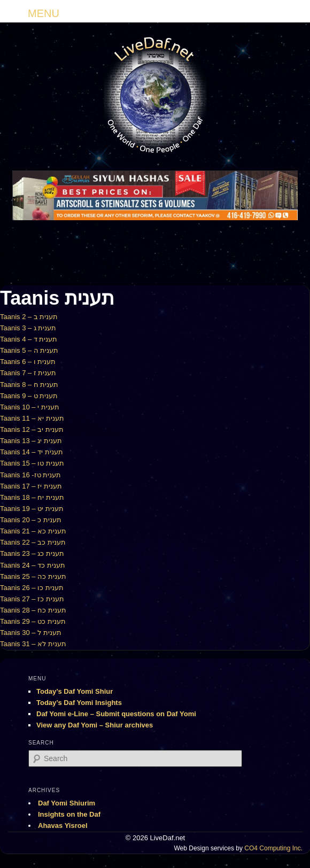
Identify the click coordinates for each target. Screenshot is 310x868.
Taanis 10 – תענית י (30, 407)
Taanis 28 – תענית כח (33, 610)
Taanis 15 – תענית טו (32, 463)
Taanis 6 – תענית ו (28, 362)
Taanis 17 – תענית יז (31, 486)
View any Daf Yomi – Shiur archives (95, 725)
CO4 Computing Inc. (273, 848)
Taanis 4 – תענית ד (29, 339)
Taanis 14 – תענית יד (32, 452)
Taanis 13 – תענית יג (31, 441)
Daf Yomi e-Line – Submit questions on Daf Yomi (116, 714)
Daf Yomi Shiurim (67, 803)
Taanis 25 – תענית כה (33, 576)
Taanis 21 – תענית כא (33, 531)
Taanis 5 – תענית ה (29, 350)
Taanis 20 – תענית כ (31, 520)
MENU (44, 13)
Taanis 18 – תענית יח (32, 497)
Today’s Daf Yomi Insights (79, 703)
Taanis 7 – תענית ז (28, 373)
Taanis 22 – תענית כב (33, 542)
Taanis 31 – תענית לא (33, 644)
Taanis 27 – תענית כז (32, 599)
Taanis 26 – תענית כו (32, 588)
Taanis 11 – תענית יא (32, 418)
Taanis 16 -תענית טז (30, 475)
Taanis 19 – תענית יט (32, 509)
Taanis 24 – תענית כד (33, 565)
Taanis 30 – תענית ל (31, 633)
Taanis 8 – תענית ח (29, 385)
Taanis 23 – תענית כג (32, 553)
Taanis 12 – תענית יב (32, 429)
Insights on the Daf (69, 814)
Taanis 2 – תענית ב (29, 317)
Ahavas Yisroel (63, 826)
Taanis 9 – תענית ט (29, 396)
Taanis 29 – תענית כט (33, 621)
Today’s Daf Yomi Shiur (75, 691)
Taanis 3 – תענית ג (28, 328)
